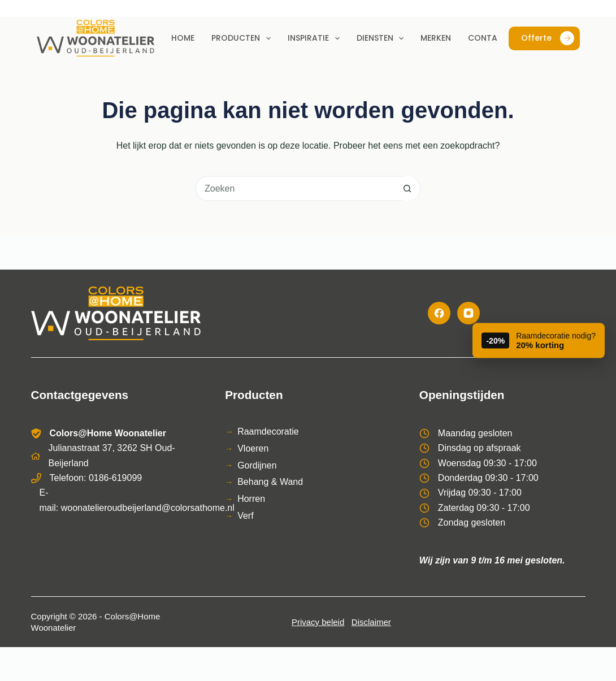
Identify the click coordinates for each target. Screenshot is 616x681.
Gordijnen (257, 465)
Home (183, 38)
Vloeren (253, 448)
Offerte (548, 38)
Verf (245, 516)
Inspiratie (316, 38)
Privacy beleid (318, 622)
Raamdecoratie (268, 431)
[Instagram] (468, 313)
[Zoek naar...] (295, 188)
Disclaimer (371, 622)
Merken (436, 38)
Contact (488, 38)
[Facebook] (439, 313)
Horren (251, 499)
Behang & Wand (270, 482)
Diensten (383, 38)
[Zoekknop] (407, 188)
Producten (243, 38)
